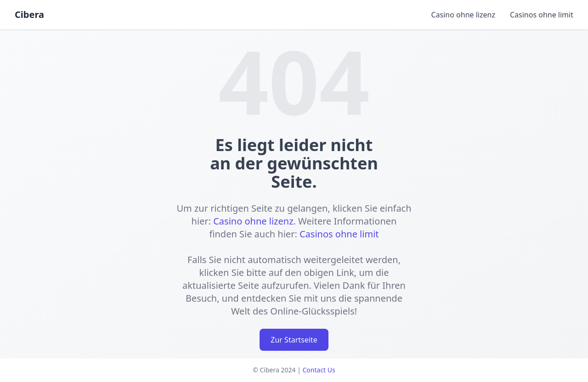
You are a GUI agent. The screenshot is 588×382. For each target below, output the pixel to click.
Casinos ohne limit (542, 15)
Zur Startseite (294, 340)
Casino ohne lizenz (463, 15)
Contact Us (319, 370)
